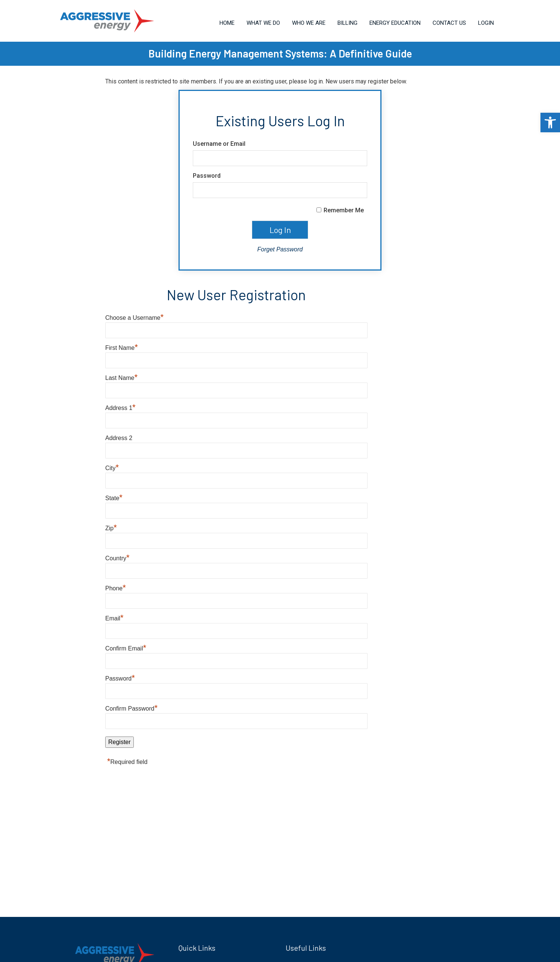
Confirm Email (126, 648)
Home (227, 23)
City (112, 468)
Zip (111, 528)
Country (117, 558)
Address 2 (119, 438)
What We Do (263, 23)
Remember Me (344, 210)
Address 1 (120, 408)
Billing (347, 23)
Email (114, 618)
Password (207, 176)
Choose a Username (134, 318)
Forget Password (280, 249)
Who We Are (309, 23)
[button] (550, 123)
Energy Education (395, 23)
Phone (116, 588)
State (114, 498)
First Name (122, 348)
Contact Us (449, 23)
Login (486, 23)
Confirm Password (131, 709)
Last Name (121, 378)
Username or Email (219, 144)
